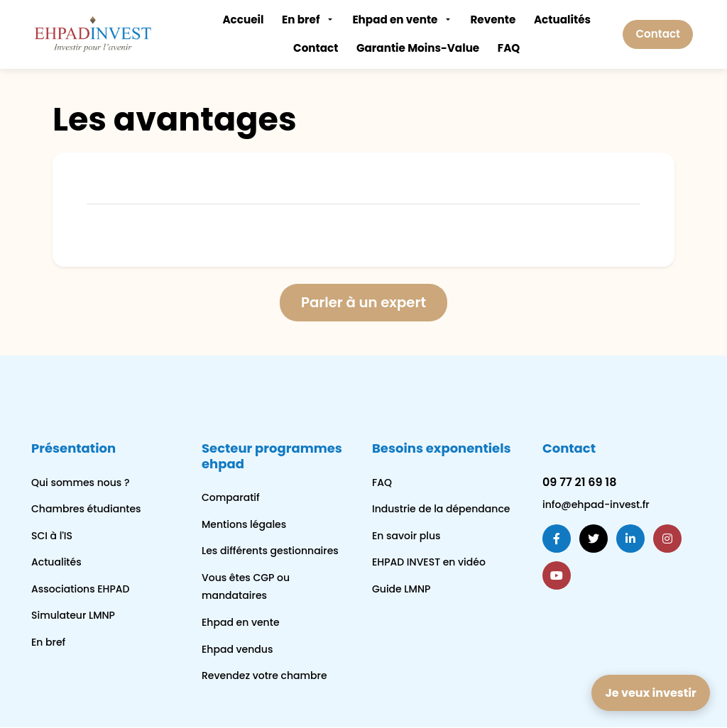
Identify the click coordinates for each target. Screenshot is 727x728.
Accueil (243, 20)
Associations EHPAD (81, 590)
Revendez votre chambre (264, 676)
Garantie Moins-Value (418, 48)
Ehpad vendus (237, 649)
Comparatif (231, 498)
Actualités (562, 20)
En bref (301, 20)
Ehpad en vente (395, 20)
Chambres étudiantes (86, 509)
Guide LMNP (401, 590)
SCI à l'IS (52, 536)
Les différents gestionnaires (270, 551)
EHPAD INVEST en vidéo (429, 563)
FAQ (509, 48)
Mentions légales (244, 524)
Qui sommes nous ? (80, 482)
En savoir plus (406, 536)
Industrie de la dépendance (441, 509)
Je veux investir (650, 693)
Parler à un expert (364, 303)
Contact (316, 48)
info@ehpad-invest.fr (596, 505)
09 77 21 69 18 (579, 482)
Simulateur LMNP (73, 616)
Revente (493, 20)
